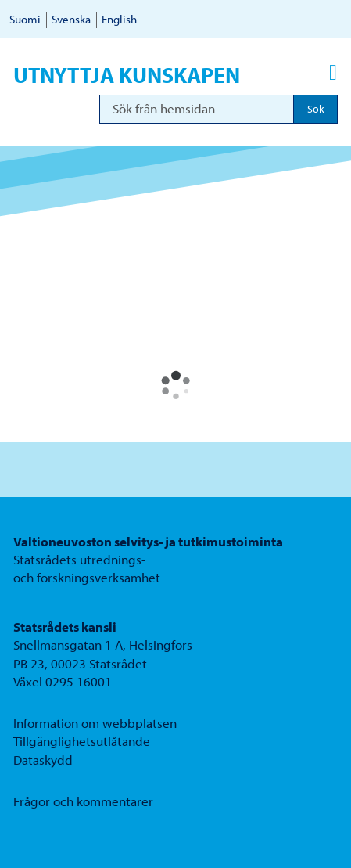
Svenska (71, 19)
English (119, 19)
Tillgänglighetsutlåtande (82, 741)
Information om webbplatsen (95, 723)
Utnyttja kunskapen (127, 75)
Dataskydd (43, 760)
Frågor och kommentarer (83, 801)
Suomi (25, 19)
